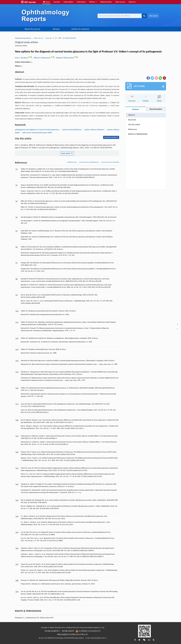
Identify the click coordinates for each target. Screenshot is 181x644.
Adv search (153, 16)
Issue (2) (49, 38)
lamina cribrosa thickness (94, 130)
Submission (81, 2)
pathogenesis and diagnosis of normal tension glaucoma (37, 130)
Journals (57, 2)
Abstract (132, 115)
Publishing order (72, 162)
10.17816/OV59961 (69, 38)
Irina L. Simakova (22, 58)
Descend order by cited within (111, 162)
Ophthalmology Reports (23, 38)
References (133, 129)
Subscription (68, 2)
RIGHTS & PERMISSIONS (138, 134)
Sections (136, 109)
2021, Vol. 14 (38, 38)
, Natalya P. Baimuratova (65, 58)
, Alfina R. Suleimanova (42, 58)
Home (47, 2)
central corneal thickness (72, 130)
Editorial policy (106, 2)
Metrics (93, 2)
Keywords (132, 120)
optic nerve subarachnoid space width (37, 133)
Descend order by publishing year (89, 162)
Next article (67, 153)
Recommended (156, 109)
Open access (120, 2)
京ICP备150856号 (68, 631)
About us (132, 2)
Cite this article (134, 125)
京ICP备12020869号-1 (52, 631)
